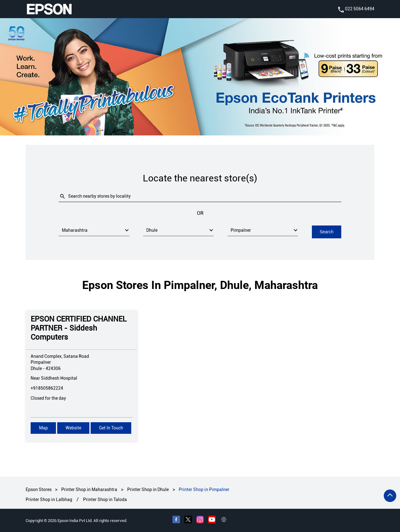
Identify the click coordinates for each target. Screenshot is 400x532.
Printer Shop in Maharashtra (89, 489)
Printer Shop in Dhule (148, 489)
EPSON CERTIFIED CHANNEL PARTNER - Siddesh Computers (79, 328)
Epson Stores (39, 489)
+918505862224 (47, 388)
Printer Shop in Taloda (105, 499)
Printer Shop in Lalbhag (49, 499)
